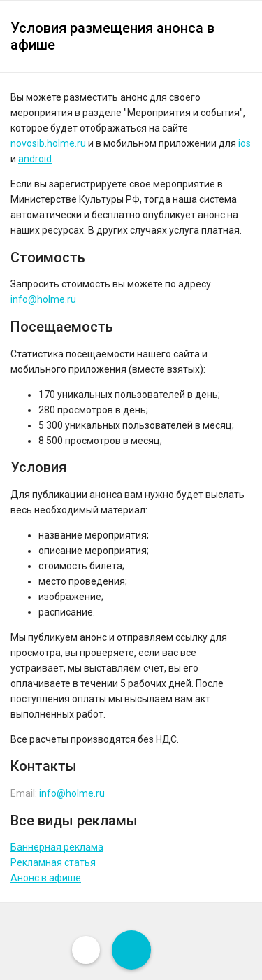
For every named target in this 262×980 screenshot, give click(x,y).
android (35, 159)
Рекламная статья (53, 862)
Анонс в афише (46, 878)
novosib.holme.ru (48, 143)
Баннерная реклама (57, 847)
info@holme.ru (43, 299)
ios (245, 143)
